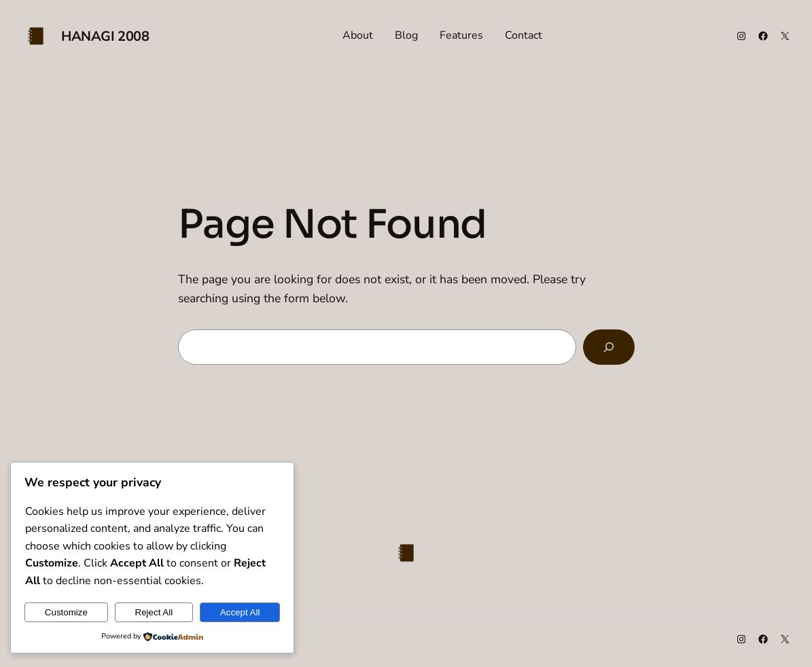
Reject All (154, 612)
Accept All (240, 612)
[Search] (608, 347)
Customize (66, 612)
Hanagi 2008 (105, 36)
